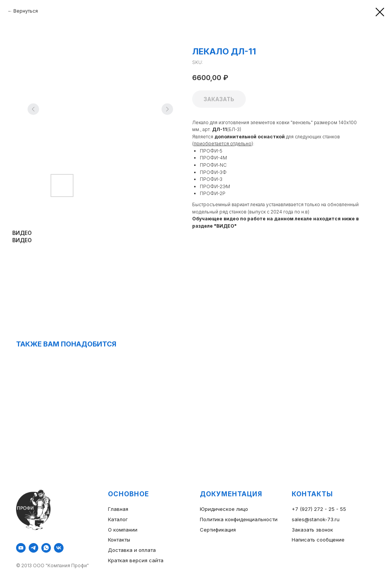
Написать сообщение (318, 540)
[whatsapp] (46, 548)
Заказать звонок (312, 530)
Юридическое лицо (224, 509)
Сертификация (218, 530)
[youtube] (21, 548)
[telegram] (33, 548)
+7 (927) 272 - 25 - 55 (319, 509)
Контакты (119, 540)
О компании (123, 530)
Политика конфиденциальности (239, 519)
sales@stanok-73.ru (316, 519)
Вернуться (26, 11)
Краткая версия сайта (136, 560)
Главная (118, 509)
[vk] (59, 548)
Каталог (118, 519)
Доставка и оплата (132, 550)
